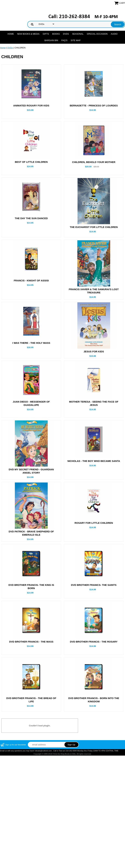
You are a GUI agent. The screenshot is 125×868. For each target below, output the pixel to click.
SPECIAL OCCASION (97, 34)
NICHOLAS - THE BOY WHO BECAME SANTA (94, 461)
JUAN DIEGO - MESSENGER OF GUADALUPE (31, 403)
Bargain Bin (51, 40)
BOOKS (56, 34)
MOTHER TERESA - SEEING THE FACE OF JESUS (94, 403)
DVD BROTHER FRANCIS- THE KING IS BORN (31, 624)
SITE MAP (76, 40)
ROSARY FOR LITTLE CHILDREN (94, 542)
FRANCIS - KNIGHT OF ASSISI (31, 280)
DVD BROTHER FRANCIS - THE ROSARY (94, 679)
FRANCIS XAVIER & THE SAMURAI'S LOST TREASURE (94, 291)
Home (11, 34)
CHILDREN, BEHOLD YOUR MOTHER (94, 162)
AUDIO (114, 34)
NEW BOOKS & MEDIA (28, 34)
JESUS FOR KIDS (94, 351)
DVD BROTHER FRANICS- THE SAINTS (94, 622)
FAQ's (64, 40)
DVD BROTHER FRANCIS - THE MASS (31, 679)
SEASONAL (78, 34)
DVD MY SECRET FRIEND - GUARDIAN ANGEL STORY (31, 471)
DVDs (66, 34)
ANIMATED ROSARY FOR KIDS (31, 106)
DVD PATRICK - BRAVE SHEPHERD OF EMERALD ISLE (31, 552)
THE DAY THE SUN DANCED (31, 218)
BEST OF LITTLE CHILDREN (31, 162)
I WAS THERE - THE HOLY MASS (31, 343)
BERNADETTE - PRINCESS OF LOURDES (94, 106)
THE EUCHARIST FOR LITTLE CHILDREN (94, 227)
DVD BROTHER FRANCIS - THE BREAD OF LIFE (31, 737)
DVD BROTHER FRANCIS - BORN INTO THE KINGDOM (94, 737)
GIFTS (46, 34)
